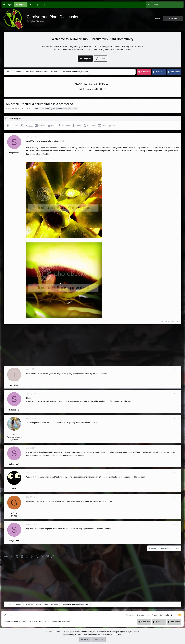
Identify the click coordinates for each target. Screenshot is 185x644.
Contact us (130, 615)
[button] (37, 5)
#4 (178, 418)
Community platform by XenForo (25, 622)
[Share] (175, 137)
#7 (178, 497)
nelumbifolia (62, 109)
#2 (178, 369)
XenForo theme (56, 622)
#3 (178, 394)
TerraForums (175, 72)
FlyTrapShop (145, 72)
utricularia (73, 109)
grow (53, 109)
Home (158, 19)
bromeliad (45, 109)
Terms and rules (143, 615)
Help (167, 615)
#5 (178, 448)
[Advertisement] (90, 345)
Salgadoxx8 (13, 109)
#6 (178, 473)
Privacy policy (157, 615)
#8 (178, 524)
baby (37, 109)
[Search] (44, 5)
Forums (173, 19)
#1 (178, 137)
